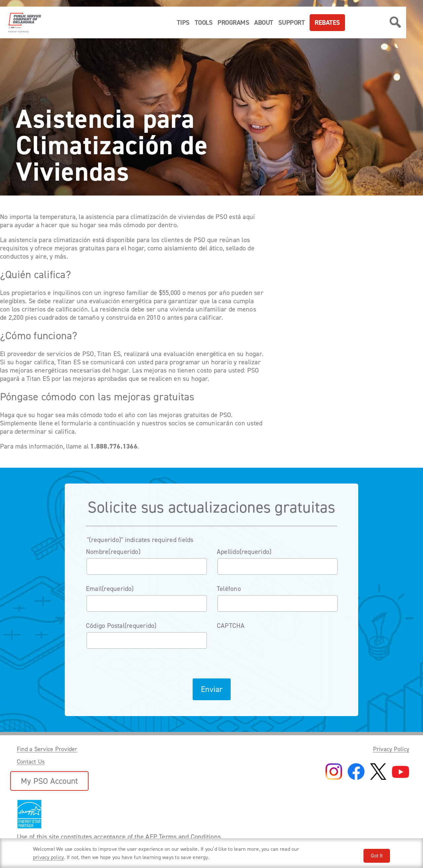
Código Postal (121, 626)
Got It (377, 856)
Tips (183, 22)
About (264, 22)
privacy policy (48, 857)
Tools (204, 22)
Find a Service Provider (47, 749)
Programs (233, 22)
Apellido (244, 552)
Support (292, 22)
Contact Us (31, 762)
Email (110, 589)
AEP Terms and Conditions (183, 837)
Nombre (113, 552)
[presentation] (267, 645)
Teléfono (229, 589)
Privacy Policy (391, 749)
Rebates (327, 22)
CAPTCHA (231, 626)
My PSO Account (49, 781)
